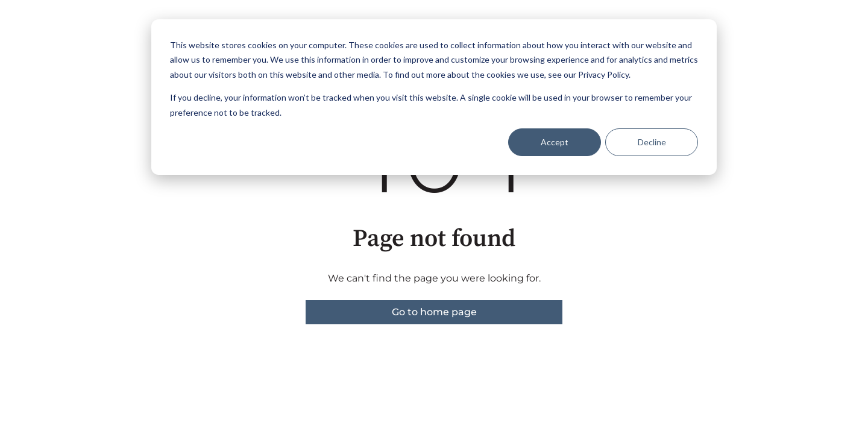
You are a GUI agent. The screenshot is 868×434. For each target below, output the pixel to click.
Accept (555, 142)
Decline (652, 142)
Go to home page (434, 312)
